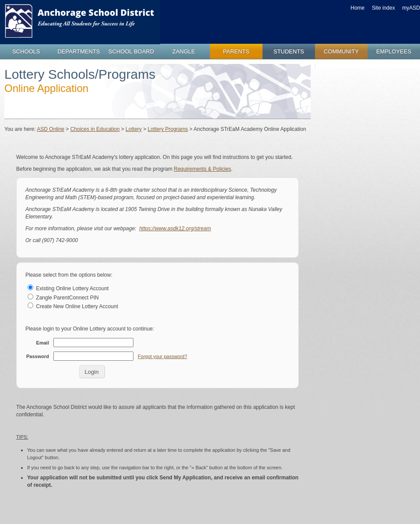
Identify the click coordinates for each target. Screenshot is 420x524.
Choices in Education (95, 129)
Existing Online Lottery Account (68, 288)
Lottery (134, 129)
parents (236, 51)
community (341, 51)
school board (131, 51)
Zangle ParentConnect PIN (63, 298)
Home (357, 8)
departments (79, 51)
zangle (184, 51)
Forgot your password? (163, 356)
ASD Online (51, 129)
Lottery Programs (168, 129)
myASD (411, 8)
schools (26, 51)
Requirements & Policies (202, 169)
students (289, 51)
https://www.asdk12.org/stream (175, 229)
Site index (383, 8)
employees (394, 51)
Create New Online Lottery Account (73, 306)
